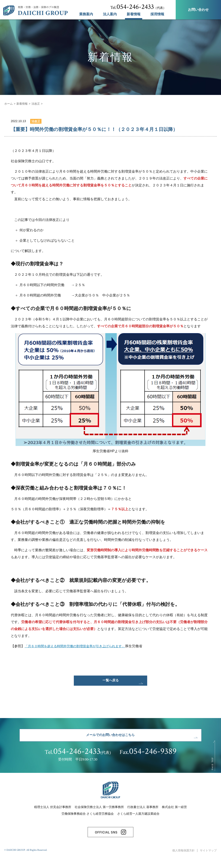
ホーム (9, 104)
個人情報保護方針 (181, 861)
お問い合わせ (198, 10)
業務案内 (86, 14)
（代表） (138, 7)
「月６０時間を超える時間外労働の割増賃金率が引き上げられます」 (78, 646)
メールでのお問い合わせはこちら (110, 741)
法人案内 (110, 14)
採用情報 (157, 14)
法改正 (38, 104)
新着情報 (134, 14)
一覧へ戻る (110, 682)
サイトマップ (208, 861)
